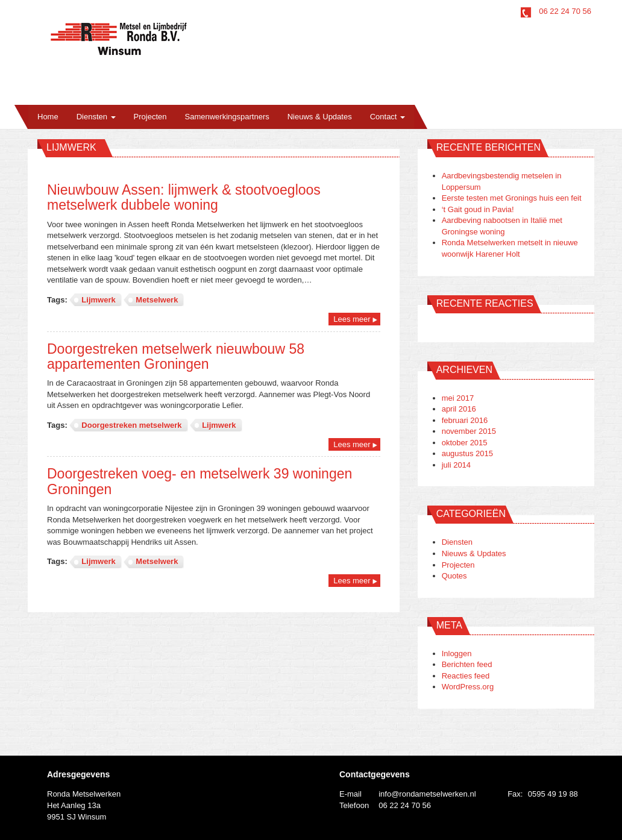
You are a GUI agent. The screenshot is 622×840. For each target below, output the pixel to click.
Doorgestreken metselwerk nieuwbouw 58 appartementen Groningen (176, 356)
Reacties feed (466, 676)
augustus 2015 (467, 453)
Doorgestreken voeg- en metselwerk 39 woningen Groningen (199, 481)
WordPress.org (468, 687)
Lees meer (352, 319)
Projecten (150, 117)
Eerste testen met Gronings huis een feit (512, 198)
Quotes (454, 576)
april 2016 (459, 409)
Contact (388, 117)
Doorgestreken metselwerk (131, 425)
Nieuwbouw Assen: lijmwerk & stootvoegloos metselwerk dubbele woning (184, 197)
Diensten (96, 117)
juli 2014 (456, 465)
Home (48, 117)
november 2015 (469, 431)
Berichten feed (467, 664)
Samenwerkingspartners (227, 117)
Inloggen (457, 654)
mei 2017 (458, 398)
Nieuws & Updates (320, 117)
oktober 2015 (465, 443)
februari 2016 (465, 420)
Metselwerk (157, 300)
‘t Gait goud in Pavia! (478, 209)
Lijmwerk (98, 300)
